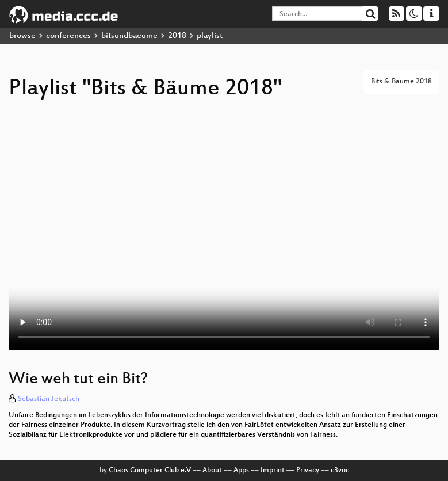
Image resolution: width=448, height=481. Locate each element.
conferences (68, 36)
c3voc (340, 471)
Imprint (273, 471)
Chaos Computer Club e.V (150, 471)
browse (22, 36)
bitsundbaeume (129, 36)
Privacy (308, 471)
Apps (241, 471)
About (212, 471)
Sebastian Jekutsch (49, 399)
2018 (177, 36)
